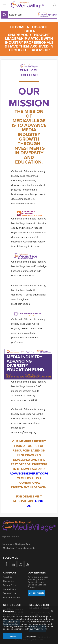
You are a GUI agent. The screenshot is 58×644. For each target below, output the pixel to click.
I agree (12, 636)
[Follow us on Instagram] (20, 564)
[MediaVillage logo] (29, 526)
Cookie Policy (10, 589)
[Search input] (18, 15)
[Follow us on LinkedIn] (13, 564)
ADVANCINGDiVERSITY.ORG (29, 474)
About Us (8, 577)
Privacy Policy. (40, 629)
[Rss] (28, 564)
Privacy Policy (10, 585)
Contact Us (8, 581)
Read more (31, 637)
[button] (54, 5)
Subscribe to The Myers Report (17, 544)
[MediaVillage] (28, 5)
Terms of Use (9, 593)
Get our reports (36, 593)
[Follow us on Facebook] (6, 564)
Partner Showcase (12, 597)
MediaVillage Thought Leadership (19, 548)
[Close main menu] (52, 611)
